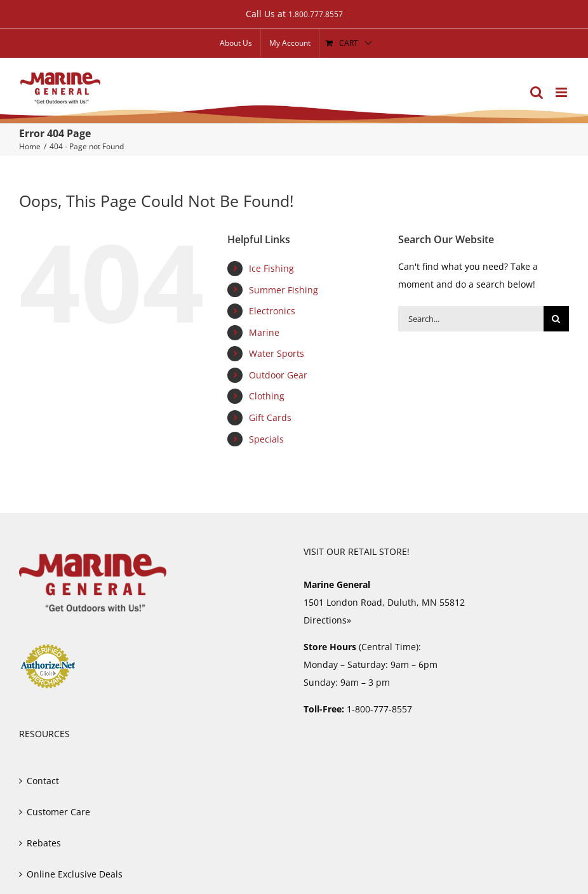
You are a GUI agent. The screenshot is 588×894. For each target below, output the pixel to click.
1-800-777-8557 (379, 709)
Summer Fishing (284, 290)
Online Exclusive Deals (75, 874)
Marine (264, 332)
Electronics (272, 311)
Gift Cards (270, 417)
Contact (43, 781)
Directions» (327, 620)
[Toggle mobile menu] (562, 92)
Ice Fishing (271, 268)
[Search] (556, 319)
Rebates (44, 843)
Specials (266, 439)
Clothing (267, 396)
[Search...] (471, 319)
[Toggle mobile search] (537, 92)
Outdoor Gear (278, 375)
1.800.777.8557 (316, 14)
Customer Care (58, 812)
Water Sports (277, 353)
